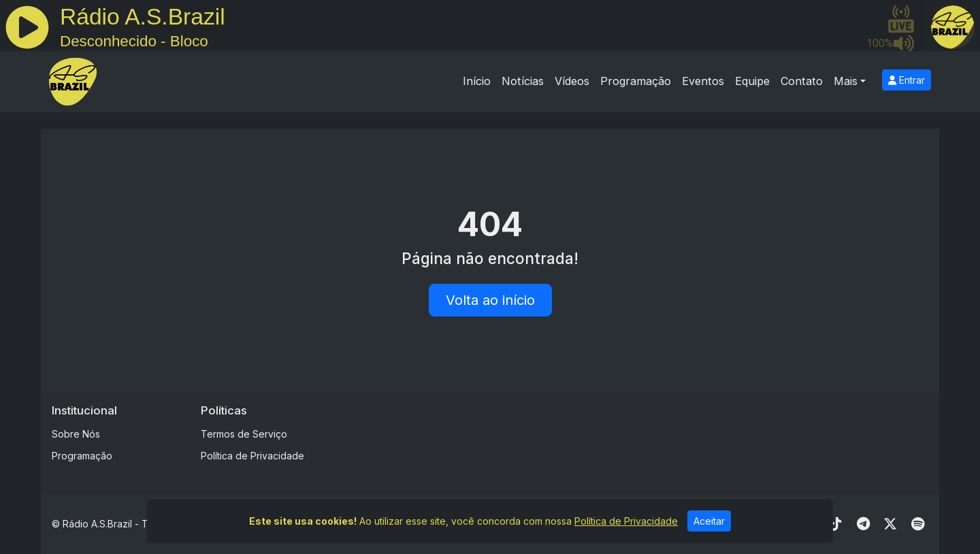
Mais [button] (846, 81)
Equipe (752, 81)
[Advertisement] (597, 434)
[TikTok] (836, 524)
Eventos (703, 81)
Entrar (906, 80)
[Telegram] (863, 524)
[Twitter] (890, 524)
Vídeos (572, 81)
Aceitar (709, 522)
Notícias (523, 81)
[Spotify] (918, 524)
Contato (802, 81)
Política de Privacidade (252, 456)
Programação (636, 81)
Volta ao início (490, 300)
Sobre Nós (76, 434)
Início (477, 81)
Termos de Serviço (244, 434)
